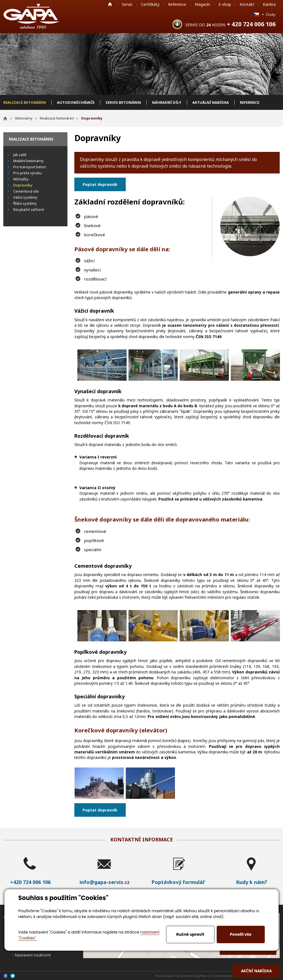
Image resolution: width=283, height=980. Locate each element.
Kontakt (247, 4)
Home (110, 4)
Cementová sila (26, 191)
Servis (127, 4)
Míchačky (21, 179)
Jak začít (20, 155)
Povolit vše (241, 934)
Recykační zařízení (29, 209)
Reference (177, 4)
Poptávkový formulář (178, 882)
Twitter (13, 976)
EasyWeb (200, 976)
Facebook (6, 976)
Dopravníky (23, 185)
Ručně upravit (190, 934)
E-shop (225, 4)
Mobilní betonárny (28, 161)
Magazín (202, 4)
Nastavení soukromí (33, 955)
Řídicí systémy (25, 203)
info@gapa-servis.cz (105, 882)
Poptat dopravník (100, 184)
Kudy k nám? (252, 882)
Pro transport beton (30, 167)
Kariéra (269, 4)
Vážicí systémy (25, 197)
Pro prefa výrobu (27, 173)
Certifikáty (150, 4)
